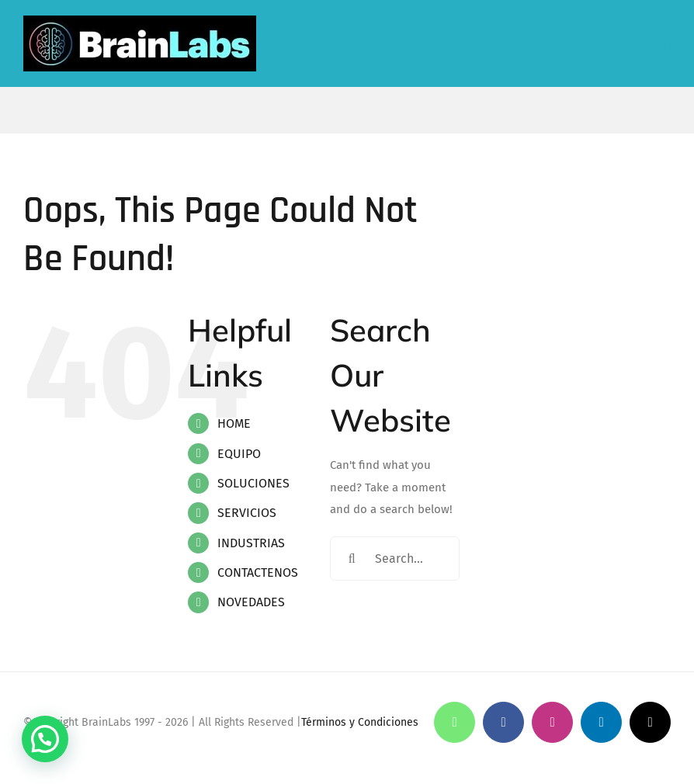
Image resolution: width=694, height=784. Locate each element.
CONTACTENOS (258, 572)
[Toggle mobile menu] (668, 47)
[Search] (352, 559)
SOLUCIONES (253, 483)
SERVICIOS (247, 513)
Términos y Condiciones (360, 722)
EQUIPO (239, 454)
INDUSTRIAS (251, 543)
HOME (234, 423)
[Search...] (395, 559)
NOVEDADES (251, 602)
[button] (45, 739)
